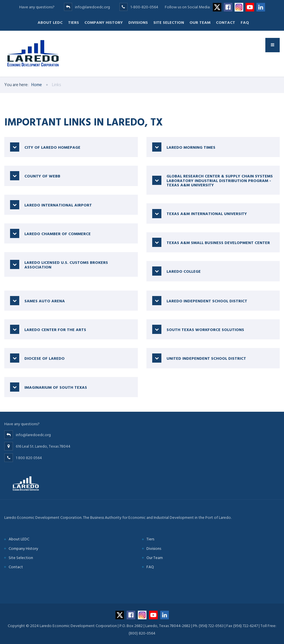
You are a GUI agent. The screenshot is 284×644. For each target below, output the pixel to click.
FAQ (245, 23)
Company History (104, 23)
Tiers (74, 23)
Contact (226, 23)
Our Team (200, 23)
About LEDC (50, 23)
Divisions (138, 23)
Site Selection (169, 23)
